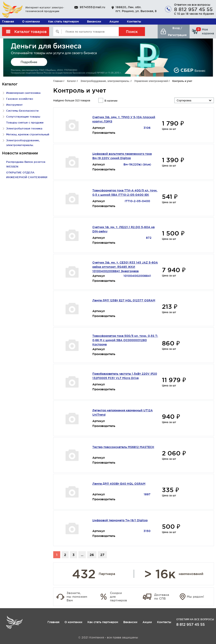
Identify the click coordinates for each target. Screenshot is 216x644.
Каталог (71, 81)
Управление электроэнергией (151, 81)
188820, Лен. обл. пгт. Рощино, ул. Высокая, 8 (136, 9)
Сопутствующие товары (23, 117)
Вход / (177, 28)
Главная (8, 22)
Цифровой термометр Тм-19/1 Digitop (120, 520)
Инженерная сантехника (23, 93)
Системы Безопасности (22, 111)
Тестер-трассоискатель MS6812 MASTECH (123, 447)
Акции (114, 22)
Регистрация (177, 35)
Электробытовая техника (24, 128)
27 (102, 555)
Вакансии (94, 22)
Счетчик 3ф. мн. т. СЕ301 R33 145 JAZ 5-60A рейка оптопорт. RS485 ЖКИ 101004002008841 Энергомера (125, 267)
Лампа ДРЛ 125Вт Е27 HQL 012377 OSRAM (124, 300)
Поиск (132, 32)
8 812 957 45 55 (193, 9)
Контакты (134, 22)
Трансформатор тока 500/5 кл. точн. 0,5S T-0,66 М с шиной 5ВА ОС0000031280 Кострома (125, 340)
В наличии (111, 101)
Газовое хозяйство (20, 99)
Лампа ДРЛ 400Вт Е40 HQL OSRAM (119, 484)
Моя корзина (205, 31)
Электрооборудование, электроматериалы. (105, 81)
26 (92, 555)
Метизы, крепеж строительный (28, 134)
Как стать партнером (63, 22)
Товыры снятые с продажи (25, 122)
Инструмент (14, 105)
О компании (31, 22)
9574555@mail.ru (92, 7)
